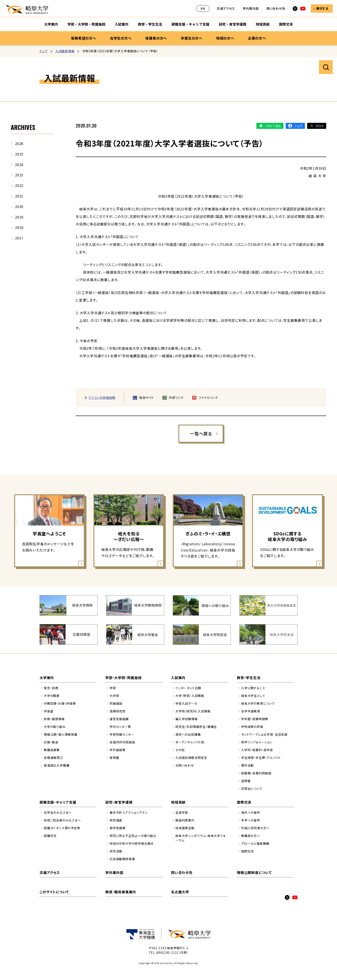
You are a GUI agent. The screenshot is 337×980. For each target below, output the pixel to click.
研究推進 (116, 820)
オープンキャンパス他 (190, 742)
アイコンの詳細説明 (102, 398)
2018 (19, 227)
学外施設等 (118, 750)
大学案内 (47, 678)
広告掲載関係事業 (122, 859)
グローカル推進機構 (255, 843)
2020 (19, 206)
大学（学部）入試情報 (190, 696)
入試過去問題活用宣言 (191, 758)
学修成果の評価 (252, 727)
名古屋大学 (180, 892)
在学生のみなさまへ (58, 812)
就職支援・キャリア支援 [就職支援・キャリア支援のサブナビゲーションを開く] (190, 24)
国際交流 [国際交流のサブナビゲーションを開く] (286, 24)
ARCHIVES (23, 127)
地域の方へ (225, 38)
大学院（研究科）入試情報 (193, 711)
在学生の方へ (121, 38)
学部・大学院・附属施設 (123, 678)
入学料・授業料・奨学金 (257, 750)
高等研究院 (118, 711)
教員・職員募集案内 (121, 892)
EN (203, 8)
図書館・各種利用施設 (256, 773)
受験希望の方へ (84, 38)
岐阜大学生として (253, 696)
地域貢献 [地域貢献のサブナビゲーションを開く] (263, 24)
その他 (180, 750)
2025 (19, 154)
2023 (19, 175)
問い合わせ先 (276, 8)
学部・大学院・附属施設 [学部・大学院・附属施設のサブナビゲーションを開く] (86, 24)
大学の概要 (52, 696)
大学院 (114, 696)
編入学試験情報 (187, 719)
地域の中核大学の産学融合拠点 (132, 843)
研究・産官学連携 (119, 802)
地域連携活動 (185, 828)
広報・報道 (51, 742)
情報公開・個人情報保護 (61, 734)
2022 (19, 185)
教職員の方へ (251, 836)
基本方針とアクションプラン (128, 812)
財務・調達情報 (54, 719)
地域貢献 (178, 802)
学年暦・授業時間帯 (255, 719)
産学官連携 (118, 828)
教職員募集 (52, 750)
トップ (44, 51)
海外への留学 (251, 812)
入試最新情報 (65, 51)
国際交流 (244, 802)
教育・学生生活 (249, 678)
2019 (19, 217)
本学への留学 (251, 820)
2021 (19, 196)
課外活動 (247, 765)
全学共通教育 (251, 711)
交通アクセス (226, 8)
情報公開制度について (254, 872)
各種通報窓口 (53, 758)
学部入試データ (186, 703)
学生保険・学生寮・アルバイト (261, 758)
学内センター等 (120, 727)
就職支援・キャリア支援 (58, 802)
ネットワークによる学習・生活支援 (264, 734)
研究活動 (116, 851)
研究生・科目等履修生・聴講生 (196, 727)
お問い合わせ (185, 765)
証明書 (246, 781)
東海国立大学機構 (57, 765)
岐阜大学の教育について (258, 703)
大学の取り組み (55, 727)
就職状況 (50, 836)
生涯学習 (182, 812)
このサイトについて (54, 892)
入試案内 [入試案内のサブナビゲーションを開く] (122, 24)
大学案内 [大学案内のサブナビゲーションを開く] (51, 24)
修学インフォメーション (257, 742)
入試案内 (178, 678)
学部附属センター (122, 734)
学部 (113, 688)
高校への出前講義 (188, 734)
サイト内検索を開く (326, 67)
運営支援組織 (119, 719)
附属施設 (116, 703)
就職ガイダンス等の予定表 (62, 828)
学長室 (49, 711)
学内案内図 (251, 8)
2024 (19, 165)
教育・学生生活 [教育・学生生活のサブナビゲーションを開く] (150, 24)
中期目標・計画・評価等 (60, 703)
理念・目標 (51, 688)
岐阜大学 (27, 9)
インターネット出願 (188, 688)
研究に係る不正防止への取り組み (133, 836)
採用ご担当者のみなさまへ (62, 820)
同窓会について (252, 789)
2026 (19, 143)
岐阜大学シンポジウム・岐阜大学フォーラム (201, 838)
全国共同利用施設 (122, 742)
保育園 (114, 758)
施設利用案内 (185, 820)
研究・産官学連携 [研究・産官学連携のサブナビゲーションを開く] (233, 24)
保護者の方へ (156, 38)
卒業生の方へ (192, 38)
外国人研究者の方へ (255, 828)
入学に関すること (253, 688)
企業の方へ (257, 38)
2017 (19, 238)
